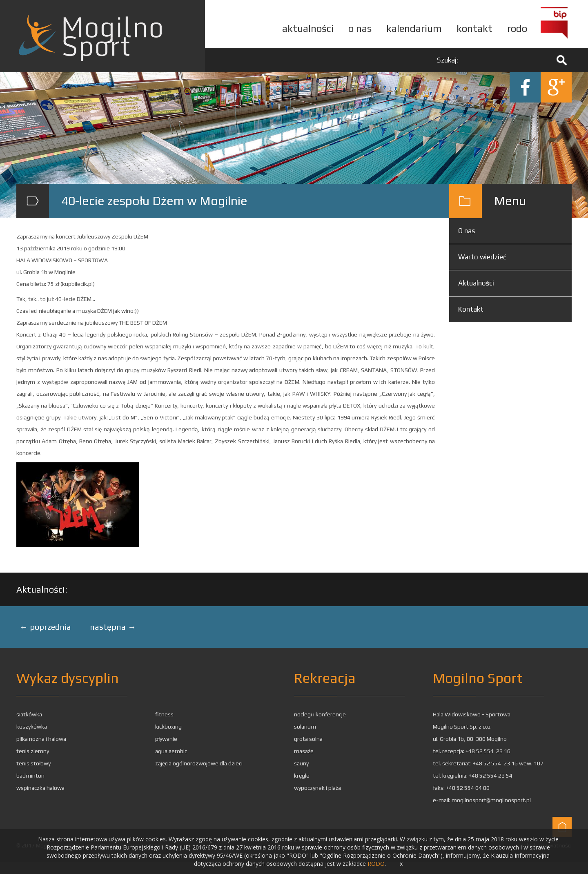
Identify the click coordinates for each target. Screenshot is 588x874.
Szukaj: (448, 60)
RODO (376, 864)
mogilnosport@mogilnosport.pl (491, 800)
